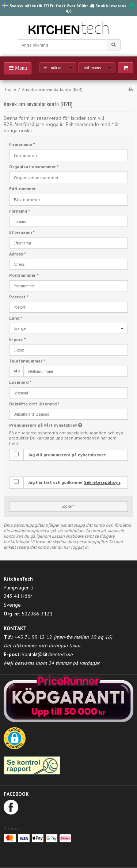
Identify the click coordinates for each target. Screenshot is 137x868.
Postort (19, 297)
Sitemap (13, 828)
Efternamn (22, 232)
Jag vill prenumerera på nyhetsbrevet (67, 455)
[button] (15, 741)
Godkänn (68, 506)
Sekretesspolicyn (102, 482)
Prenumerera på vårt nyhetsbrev (58, 425)
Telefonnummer (27, 361)
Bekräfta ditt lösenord (34, 404)
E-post (18, 339)
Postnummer (24, 275)
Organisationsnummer (34, 167)
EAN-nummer (22, 189)
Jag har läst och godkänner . (75, 482)
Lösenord (20, 382)
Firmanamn (22, 144)
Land (16, 318)
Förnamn (20, 211)
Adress (18, 254)
